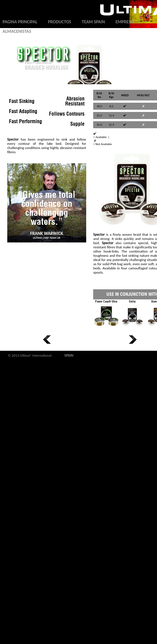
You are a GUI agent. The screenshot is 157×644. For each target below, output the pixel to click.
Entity (132, 314)
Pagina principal (20, 22)
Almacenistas (17, 31)
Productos (59, 22)
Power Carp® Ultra (106, 314)
